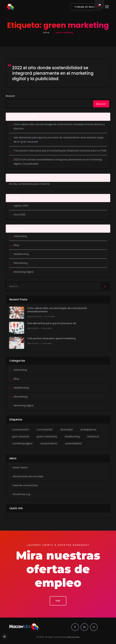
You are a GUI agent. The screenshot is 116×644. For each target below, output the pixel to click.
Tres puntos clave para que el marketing (52, 338)
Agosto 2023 (21, 206)
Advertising (20, 236)
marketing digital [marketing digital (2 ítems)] (22, 443)
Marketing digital (23, 272)
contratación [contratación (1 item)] (45, 430)
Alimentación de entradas (28, 476)
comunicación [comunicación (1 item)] (21, 430)
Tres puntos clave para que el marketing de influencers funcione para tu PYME (60, 151)
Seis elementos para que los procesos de (53, 323)
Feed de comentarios (25, 485)
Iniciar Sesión (20, 468)
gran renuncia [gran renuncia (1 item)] (21, 437)
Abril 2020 (19, 215)
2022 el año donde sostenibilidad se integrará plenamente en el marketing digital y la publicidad (53, 73)
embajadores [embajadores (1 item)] (88, 430)
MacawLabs (73, 637)
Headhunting (21, 254)
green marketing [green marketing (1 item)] (47, 437)
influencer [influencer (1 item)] (93, 437)
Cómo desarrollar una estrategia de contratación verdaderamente (58, 310)
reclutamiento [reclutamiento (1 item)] (49, 443)
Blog (16, 245)
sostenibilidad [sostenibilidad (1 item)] (73, 443)
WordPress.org (21, 494)
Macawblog (21, 263)
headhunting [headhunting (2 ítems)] (72, 437)
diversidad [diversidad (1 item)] (66, 430)
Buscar (10, 96)
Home (46, 33)
